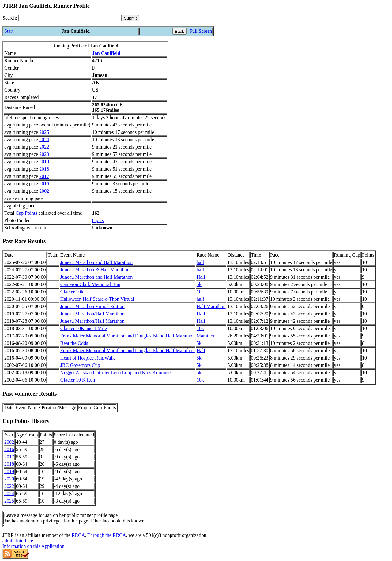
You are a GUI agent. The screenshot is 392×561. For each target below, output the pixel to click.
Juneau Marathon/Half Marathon (92, 314)
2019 (44, 162)
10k (200, 292)
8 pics (98, 220)
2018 (44, 169)
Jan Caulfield (106, 53)
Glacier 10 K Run (78, 380)
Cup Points (26, 213)
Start (9, 31)
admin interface (18, 541)
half (200, 262)
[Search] (70, 18)
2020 (44, 154)
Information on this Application (33, 546)
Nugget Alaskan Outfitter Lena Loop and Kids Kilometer (116, 373)
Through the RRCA (107, 535)
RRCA (78, 535)
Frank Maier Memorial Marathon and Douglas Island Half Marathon (128, 336)
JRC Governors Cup (80, 365)
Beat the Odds (74, 343)
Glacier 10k (72, 292)
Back (179, 31)
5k (199, 284)
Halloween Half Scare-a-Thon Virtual (97, 299)
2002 (44, 191)
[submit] (130, 18)
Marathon (206, 336)
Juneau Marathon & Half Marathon (95, 270)
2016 (44, 184)
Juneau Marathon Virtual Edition (92, 306)
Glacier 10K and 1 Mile (84, 328)
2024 (44, 139)
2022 (44, 147)
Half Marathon (211, 306)
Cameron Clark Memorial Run (90, 284)
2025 (44, 132)
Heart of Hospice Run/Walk (88, 358)
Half (201, 277)
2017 (44, 176)
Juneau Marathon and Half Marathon (96, 262)
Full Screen (201, 31)
